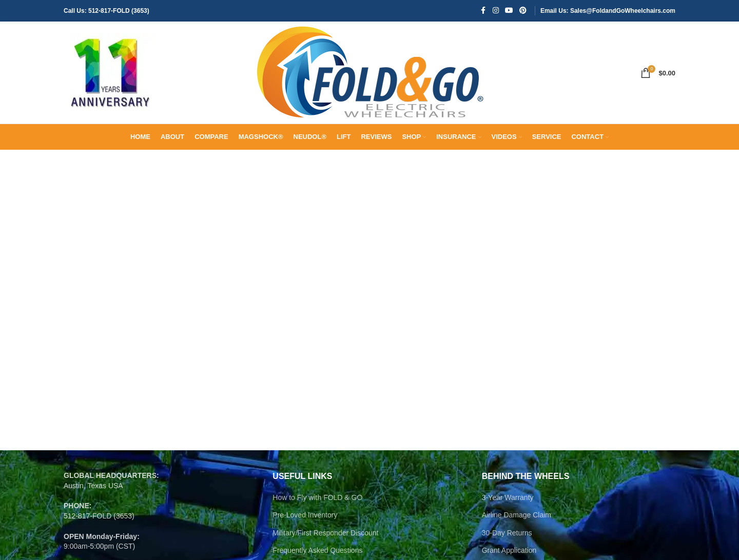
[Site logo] (110, 72)
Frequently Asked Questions (317, 551)
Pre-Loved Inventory (305, 515)
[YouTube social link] (509, 11)
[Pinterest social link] (523, 11)
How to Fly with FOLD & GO (317, 497)
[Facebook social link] (483, 11)
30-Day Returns (507, 533)
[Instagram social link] (496, 11)
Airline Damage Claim (517, 515)
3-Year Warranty (508, 497)
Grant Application (509, 551)
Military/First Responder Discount (325, 533)
